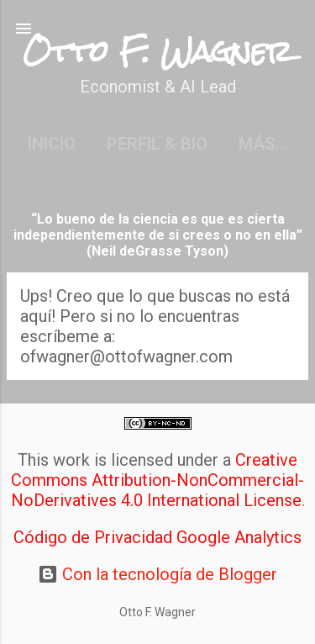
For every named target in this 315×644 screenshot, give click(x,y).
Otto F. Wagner (157, 52)
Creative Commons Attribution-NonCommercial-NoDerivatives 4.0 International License (158, 480)
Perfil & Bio (157, 144)
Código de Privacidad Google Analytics (157, 537)
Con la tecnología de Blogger (157, 574)
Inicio (52, 144)
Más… (263, 144)
